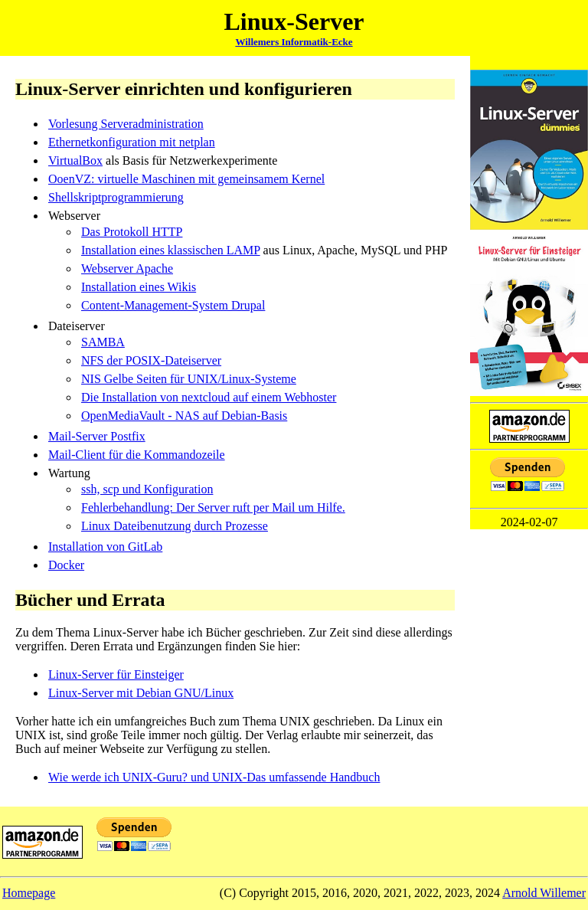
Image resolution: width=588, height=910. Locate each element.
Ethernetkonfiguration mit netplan (132, 142)
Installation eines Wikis (139, 287)
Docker (66, 565)
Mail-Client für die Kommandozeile (137, 455)
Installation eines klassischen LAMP (171, 250)
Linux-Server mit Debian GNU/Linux (141, 693)
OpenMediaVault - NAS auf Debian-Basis (184, 416)
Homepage (29, 893)
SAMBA (103, 342)
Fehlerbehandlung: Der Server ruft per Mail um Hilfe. (213, 507)
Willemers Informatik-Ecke (294, 42)
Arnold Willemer (544, 893)
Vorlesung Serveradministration (126, 124)
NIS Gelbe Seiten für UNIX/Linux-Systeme (189, 379)
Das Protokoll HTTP (132, 232)
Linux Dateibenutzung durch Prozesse (175, 526)
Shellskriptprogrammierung (116, 197)
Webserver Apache (127, 268)
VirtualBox (75, 160)
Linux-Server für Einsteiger (116, 674)
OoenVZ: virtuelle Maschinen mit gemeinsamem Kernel (186, 179)
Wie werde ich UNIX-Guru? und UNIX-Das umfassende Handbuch (214, 777)
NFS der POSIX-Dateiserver (151, 360)
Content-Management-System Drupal (173, 305)
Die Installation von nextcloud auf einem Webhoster (209, 397)
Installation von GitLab (105, 547)
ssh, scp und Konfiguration (147, 489)
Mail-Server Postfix (97, 436)
